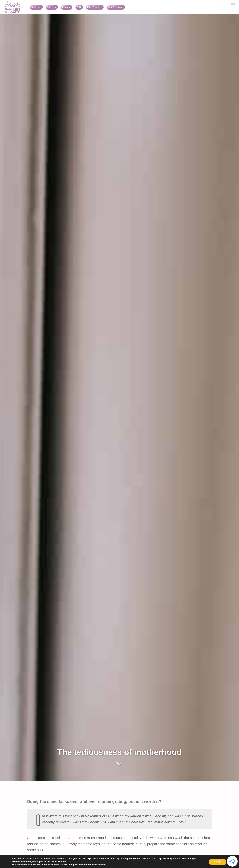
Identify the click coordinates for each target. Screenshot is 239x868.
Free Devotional (116, 7)
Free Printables (95, 7)
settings (102, 865)
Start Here (36, 7)
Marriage (67, 7)
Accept (218, 862)
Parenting (52, 7)
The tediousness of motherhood (119, 752)
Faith (79, 7)
